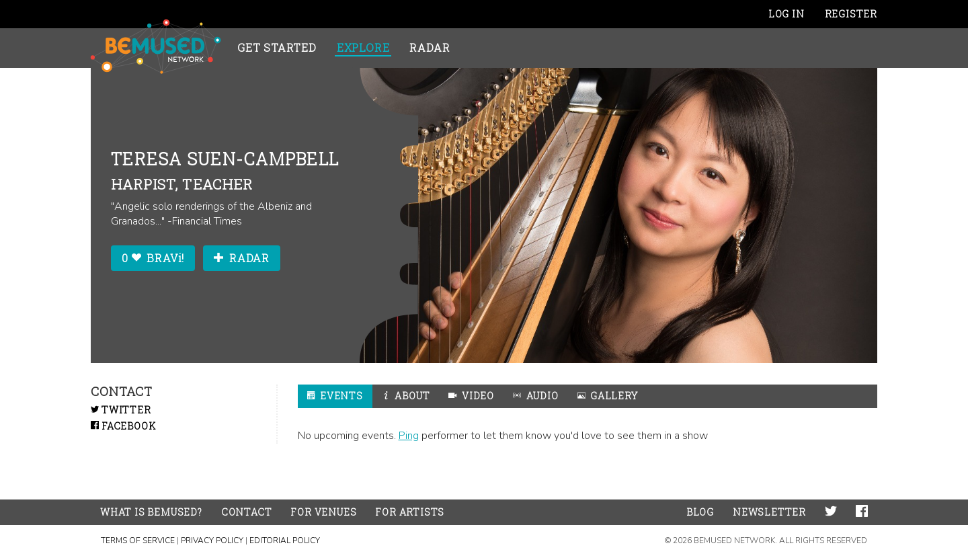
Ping (409, 436)
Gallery (608, 396)
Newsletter (769, 512)
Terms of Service (138, 541)
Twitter (121, 410)
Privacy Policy (212, 541)
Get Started (277, 47)
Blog (700, 512)
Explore (363, 47)
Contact (247, 512)
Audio (536, 396)
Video (471, 396)
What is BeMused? (151, 512)
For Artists (410, 512)
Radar (430, 47)
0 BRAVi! (153, 258)
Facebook (123, 426)
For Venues (323, 512)
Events (335, 396)
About (406, 396)
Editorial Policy (285, 541)
